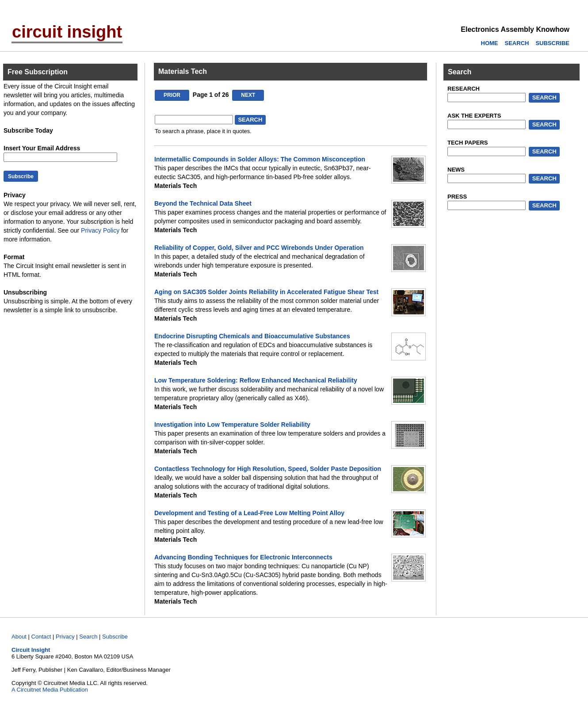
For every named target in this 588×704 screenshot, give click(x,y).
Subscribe (115, 637)
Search (88, 637)
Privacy (65, 637)
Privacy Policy (100, 230)
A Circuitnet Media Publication (50, 690)
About (19, 637)
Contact (41, 637)
